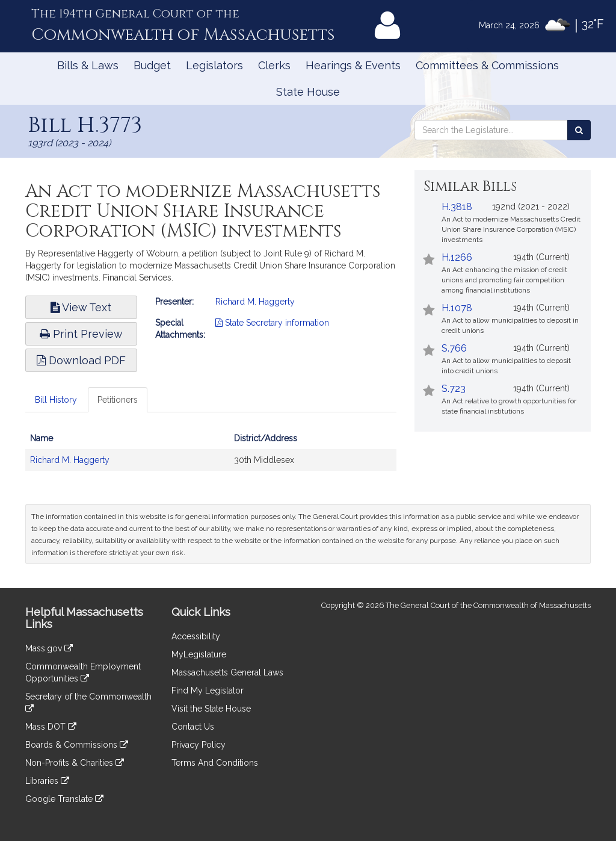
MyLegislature (199, 654)
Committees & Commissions (487, 65)
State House (308, 92)
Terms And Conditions (215, 763)
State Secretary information (272, 323)
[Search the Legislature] (579, 130)
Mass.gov (49, 648)
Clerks (274, 65)
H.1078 (457, 308)
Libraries (47, 781)
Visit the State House (211, 709)
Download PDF (81, 360)
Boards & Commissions (77, 745)
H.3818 (457, 207)
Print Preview (81, 334)
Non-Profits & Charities (75, 763)
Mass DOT (51, 727)
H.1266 (457, 257)
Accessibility (196, 636)
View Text (81, 307)
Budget (152, 65)
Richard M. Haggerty (255, 302)
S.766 (454, 348)
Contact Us (193, 727)
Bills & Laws (88, 65)
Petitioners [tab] (118, 400)
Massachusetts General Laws (227, 672)
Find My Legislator (208, 690)
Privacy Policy (199, 745)
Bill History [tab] (56, 400)
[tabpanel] (211, 455)
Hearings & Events (353, 65)
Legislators (214, 65)
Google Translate (64, 799)
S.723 (454, 389)
